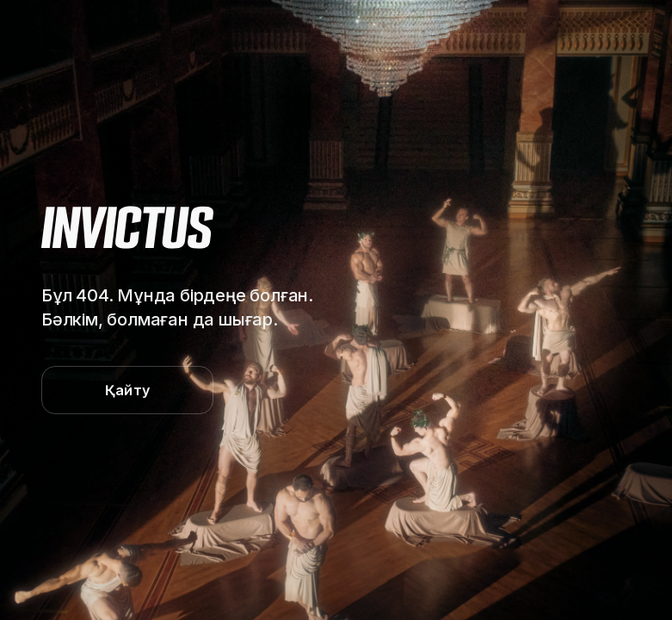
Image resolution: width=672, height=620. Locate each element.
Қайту (127, 390)
